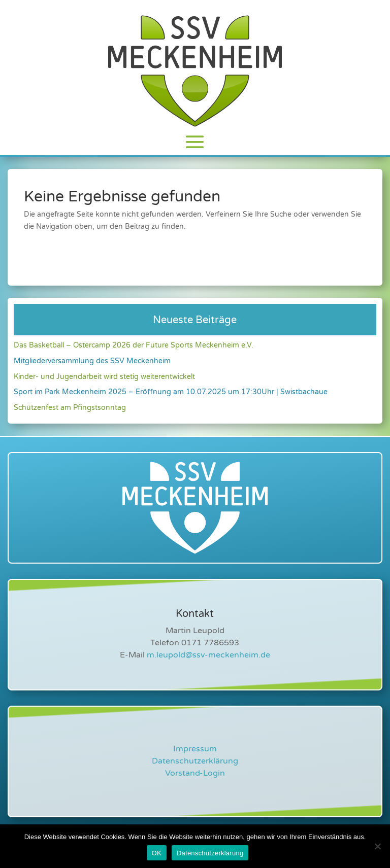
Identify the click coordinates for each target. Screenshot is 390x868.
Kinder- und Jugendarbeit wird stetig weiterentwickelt (104, 377)
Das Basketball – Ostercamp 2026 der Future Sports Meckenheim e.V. (134, 345)
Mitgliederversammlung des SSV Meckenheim (92, 361)
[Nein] (377, 846)
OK (157, 853)
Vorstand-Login (195, 773)
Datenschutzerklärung (195, 761)
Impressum (195, 749)
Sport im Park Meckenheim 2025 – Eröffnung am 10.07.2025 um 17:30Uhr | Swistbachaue (171, 392)
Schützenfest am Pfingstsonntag (70, 408)
